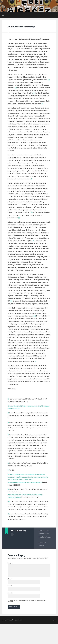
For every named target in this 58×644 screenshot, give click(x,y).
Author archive (12, 543)
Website (10, 612)
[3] (43, 99)
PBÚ (46, 545)
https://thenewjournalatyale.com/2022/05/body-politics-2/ (27, 491)
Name (10, 596)
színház (50, 546)
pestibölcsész (43, 546)
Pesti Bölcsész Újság (29, 7)
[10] (35, 325)
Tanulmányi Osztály (45, 542)
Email (10, 604)
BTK (40, 545)
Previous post (43, 551)
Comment (10, 572)
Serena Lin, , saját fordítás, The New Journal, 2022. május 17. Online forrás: (29, 486)
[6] (32, 221)
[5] (32, 188)
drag (43, 545)
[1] (49, 86)
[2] (16, 94)
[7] (19, 227)
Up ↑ (54, 640)
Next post (42, 554)
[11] (35, 370)
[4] (18, 112)
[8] (33, 249)
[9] (11, 310)
